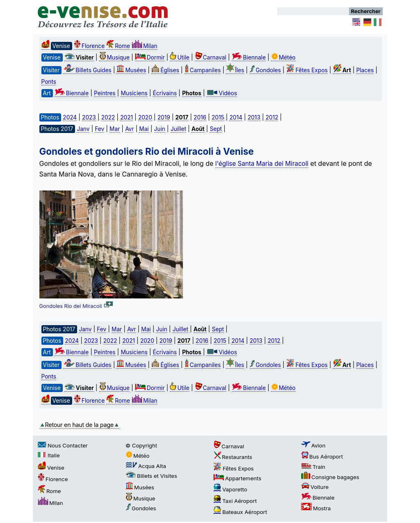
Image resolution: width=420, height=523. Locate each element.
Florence (89, 46)
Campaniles (203, 70)
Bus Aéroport (322, 456)
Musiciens (134, 93)
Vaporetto (230, 489)
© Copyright (141, 445)
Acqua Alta (146, 466)
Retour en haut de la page (79, 425)
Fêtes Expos (307, 70)
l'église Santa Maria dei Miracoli (262, 164)
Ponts (49, 82)
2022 (108, 117)
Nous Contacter (63, 445)
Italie (49, 455)
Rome (118, 46)
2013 (254, 117)
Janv (83, 129)
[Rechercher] (313, 11)
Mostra (316, 508)
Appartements (237, 478)
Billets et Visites (151, 476)
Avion (313, 445)
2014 (236, 117)
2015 (218, 117)
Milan (145, 46)
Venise (51, 468)
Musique (114, 57)
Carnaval (211, 57)
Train (313, 467)
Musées (131, 70)
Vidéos (221, 93)
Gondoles (265, 70)
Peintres (105, 93)
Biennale (249, 57)
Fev (99, 129)
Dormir (150, 57)
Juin (160, 129)
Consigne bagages (330, 477)
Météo (283, 57)
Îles (235, 70)
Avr (129, 129)
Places (365, 70)
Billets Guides (87, 70)
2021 (127, 117)
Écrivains (165, 93)
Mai (144, 129)
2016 (200, 117)
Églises (165, 70)
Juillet (178, 129)
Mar (115, 129)
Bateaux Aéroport (240, 512)
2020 (145, 117)
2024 (70, 117)
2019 (164, 117)
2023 (89, 117)
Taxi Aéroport (235, 501)
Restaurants (233, 457)
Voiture (315, 487)
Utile (179, 57)
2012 (272, 117)
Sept (216, 129)
